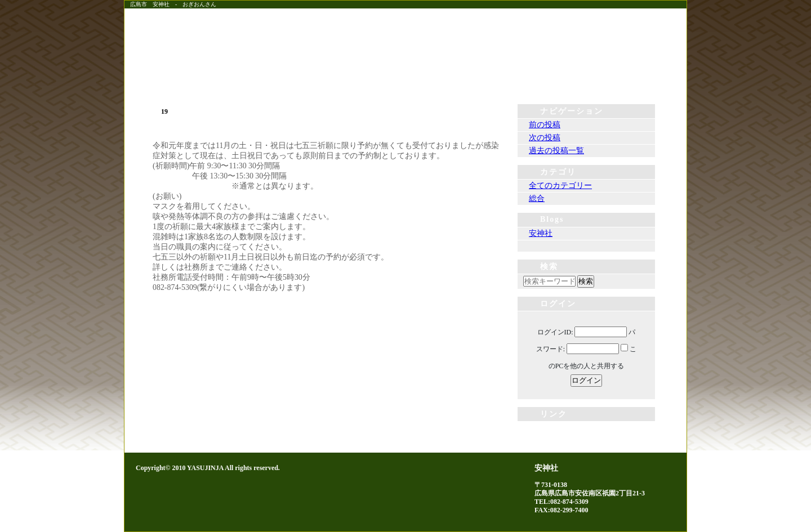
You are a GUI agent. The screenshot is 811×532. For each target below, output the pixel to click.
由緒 (496, 82)
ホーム (225, 82)
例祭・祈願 (405, 82)
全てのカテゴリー (560, 185)
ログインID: (555, 332)
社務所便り (315, 82)
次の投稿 (545, 138)
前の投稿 (545, 125)
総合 (537, 198)
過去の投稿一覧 (556, 151)
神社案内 (586, 82)
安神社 (541, 233)
